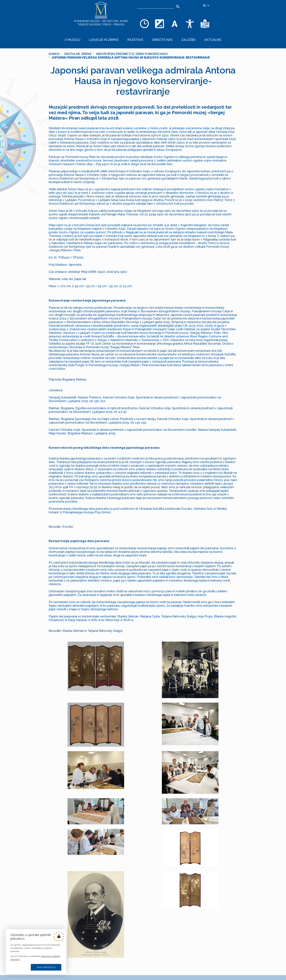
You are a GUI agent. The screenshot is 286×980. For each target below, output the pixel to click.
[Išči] (178, 7)
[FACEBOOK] (96, 962)
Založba (182, 37)
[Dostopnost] (190, 24)
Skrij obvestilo (46, 967)
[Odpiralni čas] (145, 24)
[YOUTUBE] (117, 962)
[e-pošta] (129, 909)
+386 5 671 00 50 (153, 953)
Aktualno (202, 37)
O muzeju (84, 37)
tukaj (184, 900)
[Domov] (101, 15)
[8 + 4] (173, 909)
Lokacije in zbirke (111, 37)
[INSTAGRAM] (107, 962)
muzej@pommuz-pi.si (156, 962)
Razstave (138, 37)
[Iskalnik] (155, 6)
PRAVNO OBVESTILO (106, 951)
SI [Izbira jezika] (206, 6)
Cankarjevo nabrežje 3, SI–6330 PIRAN (168, 972)
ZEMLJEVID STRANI (107, 944)
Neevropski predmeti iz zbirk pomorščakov (132, 48)
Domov (54, 48)
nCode (117, 971)
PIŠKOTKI (115, 947)
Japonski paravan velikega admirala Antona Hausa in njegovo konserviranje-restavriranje (131, 52)
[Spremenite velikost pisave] (175, 24)
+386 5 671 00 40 (153, 944)
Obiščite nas (160, 37)
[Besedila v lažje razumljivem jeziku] (205, 24)
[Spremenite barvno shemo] (160, 24)
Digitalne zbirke (78, 48)
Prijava (143, 921)
